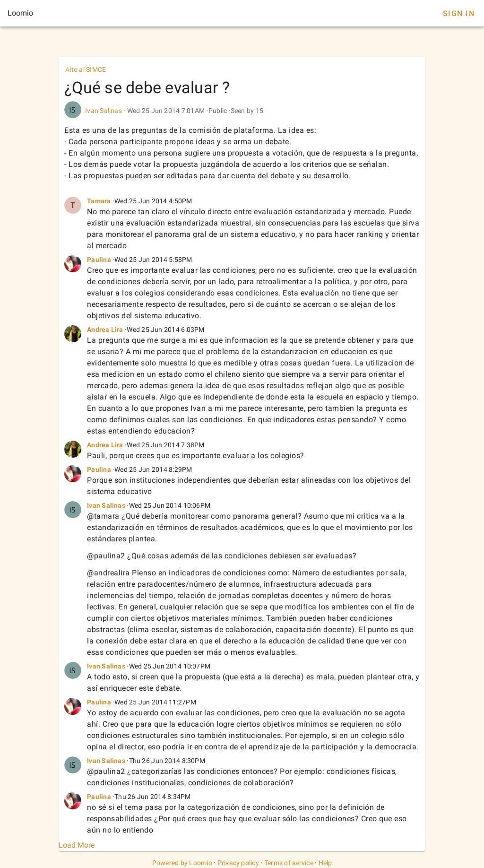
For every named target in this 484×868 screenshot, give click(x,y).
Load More (77, 845)
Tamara (99, 201)
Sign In (459, 13)
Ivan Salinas (104, 111)
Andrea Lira (105, 330)
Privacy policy (238, 863)
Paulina (99, 260)
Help (325, 863)
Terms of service (289, 863)
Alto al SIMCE (86, 69)
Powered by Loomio (182, 863)
